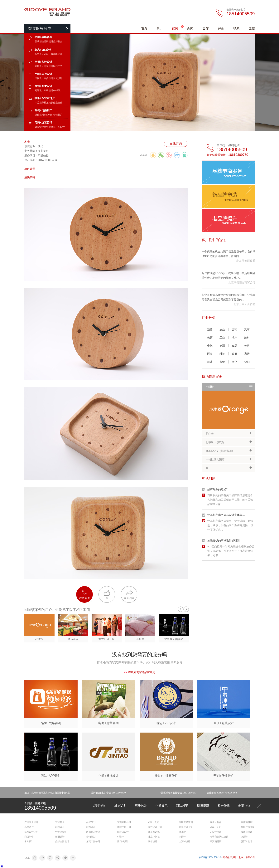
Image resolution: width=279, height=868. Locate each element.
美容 (247, 346)
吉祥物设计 (56, 54)
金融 (210, 346)
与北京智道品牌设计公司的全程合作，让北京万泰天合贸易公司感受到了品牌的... (228, 297)
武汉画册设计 (217, 841)
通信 (210, 329)
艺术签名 (60, 822)
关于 (160, 28)
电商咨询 (244, 806)
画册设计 (39, 66)
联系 (236, 28)
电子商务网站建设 (219, 837)
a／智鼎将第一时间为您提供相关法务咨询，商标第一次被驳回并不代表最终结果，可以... (231, 551)
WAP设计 (58, 90)
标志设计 (39, 54)
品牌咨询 (99, 806)
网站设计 (39, 90)
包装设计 (49, 66)
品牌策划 (91, 822)
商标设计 (153, 841)
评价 (221, 28)
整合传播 (224, 806)
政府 (234, 354)
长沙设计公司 (155, 827)
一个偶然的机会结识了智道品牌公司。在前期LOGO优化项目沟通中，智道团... (228, 254)
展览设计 (58, 78)
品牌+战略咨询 (43, 37)
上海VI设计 (185, 841)
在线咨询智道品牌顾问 (139, 672)
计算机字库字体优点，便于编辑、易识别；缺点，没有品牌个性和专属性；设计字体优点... (230, 525)
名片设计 (29, 841)
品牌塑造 (39, 41)
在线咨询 (176, 144)
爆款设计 (39, 127)
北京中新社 (154, 837)
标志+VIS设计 (43, 50)
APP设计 (49, 90)
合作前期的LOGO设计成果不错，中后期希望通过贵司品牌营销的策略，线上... (228, 276)
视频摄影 (203, 806)
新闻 (190, 28)
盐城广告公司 (124, 827)
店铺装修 (49, 127)
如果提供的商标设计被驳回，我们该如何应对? (235, 540)
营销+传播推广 (43, 110)
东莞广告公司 (93, 841)
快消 (247, 362)
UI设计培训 (216, 832)
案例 (175, 28)
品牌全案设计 (62, 841)
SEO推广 (49, 115)
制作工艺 (58, 66)
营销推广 (58, 115)
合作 (206, 28)
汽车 (247, 329)
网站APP (182, 806)
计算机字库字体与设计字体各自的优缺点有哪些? (236, 515)
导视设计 (39, 78)
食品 (234, 346)
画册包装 (141, 806)
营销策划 (91, 837)
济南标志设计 (93, 832)
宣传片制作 (216, 822)
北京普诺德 (154, 832)
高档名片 (29, 827)
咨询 (234, 329)
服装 (210, 362)
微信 (252, 28)
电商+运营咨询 (43, 122)
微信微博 (39, 115)
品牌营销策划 (186, 822)
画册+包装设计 (43, 62)
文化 (234, 362)
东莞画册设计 (248, 822)
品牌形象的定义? (218, 489)
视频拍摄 (49, 103)
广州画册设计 (31, 822)
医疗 (210, 354)
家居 (247, 354)
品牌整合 (58, 41)
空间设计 (49, 78)
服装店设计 (123, 832)
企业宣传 (58, 103)
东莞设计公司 (186, 827)
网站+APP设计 (43, 86)
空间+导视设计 (43, 74)
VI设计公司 (61, 832)
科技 (222, 354)
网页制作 (29, 837)
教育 (210, 338)
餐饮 (222, 362)
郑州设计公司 (31, 832)
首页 (144, 28)
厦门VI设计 (123, 841)
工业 (222, 338)
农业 (222, 329)
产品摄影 (39, 103)
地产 (234, 338)
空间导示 (161, 806)
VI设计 (47, 54)
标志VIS (120, 806)
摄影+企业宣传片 (45, 98)
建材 (247, 338)
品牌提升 (49, 41)
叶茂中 (182, 832)
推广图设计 (59, 127)
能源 (222, 346)
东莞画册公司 (124, 822)
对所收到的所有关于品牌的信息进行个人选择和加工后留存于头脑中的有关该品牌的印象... (230, 500)
